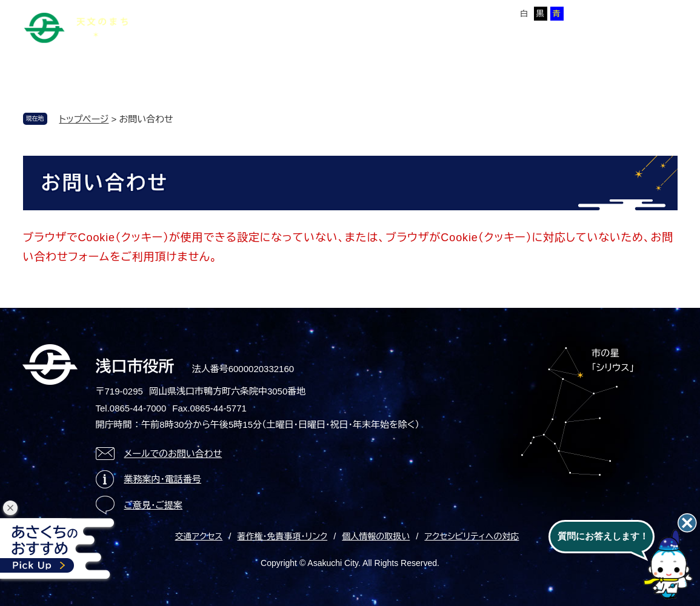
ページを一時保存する (636, 13)
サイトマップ (245, 12)
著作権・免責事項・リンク (282, 536)
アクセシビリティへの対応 (472, 536)
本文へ (195, 12)
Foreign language (316, 12)
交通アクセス (199, 536)
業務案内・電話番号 (163, 479)
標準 (420, 14)
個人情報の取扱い (376, 536)
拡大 (444, 14)
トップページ (84, 119)
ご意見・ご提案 (154, 505)
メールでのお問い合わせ (173, 454)
